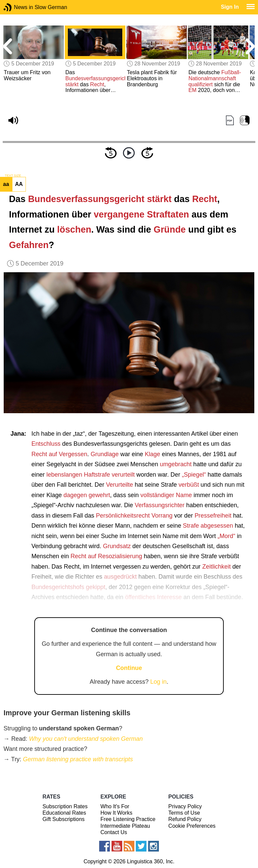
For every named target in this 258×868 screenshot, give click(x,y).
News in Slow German (18, 7)
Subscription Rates (65, 806)
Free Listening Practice (128, 819)
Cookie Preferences (192, 826)
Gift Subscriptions (63, 819)
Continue (129, 668)
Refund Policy (185, 819)
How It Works (116, 813)
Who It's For (115, 806)
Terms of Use (184, 813)
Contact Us (114, 832)
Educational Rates (64, 813)
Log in (158, 682)
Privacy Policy (185, 806)
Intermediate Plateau (125, 826)
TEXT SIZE (13, 176)
